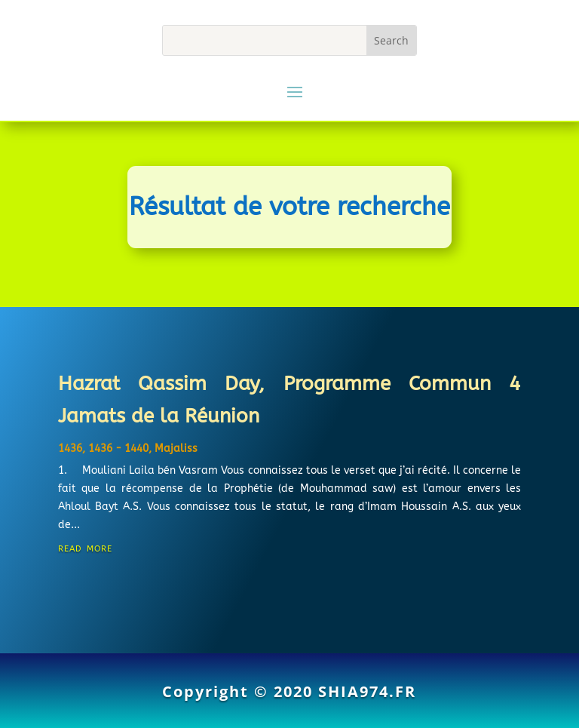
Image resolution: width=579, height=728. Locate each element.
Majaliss (176, 448)
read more (85, 547)
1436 (70, 448)
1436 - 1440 (118, 448)
